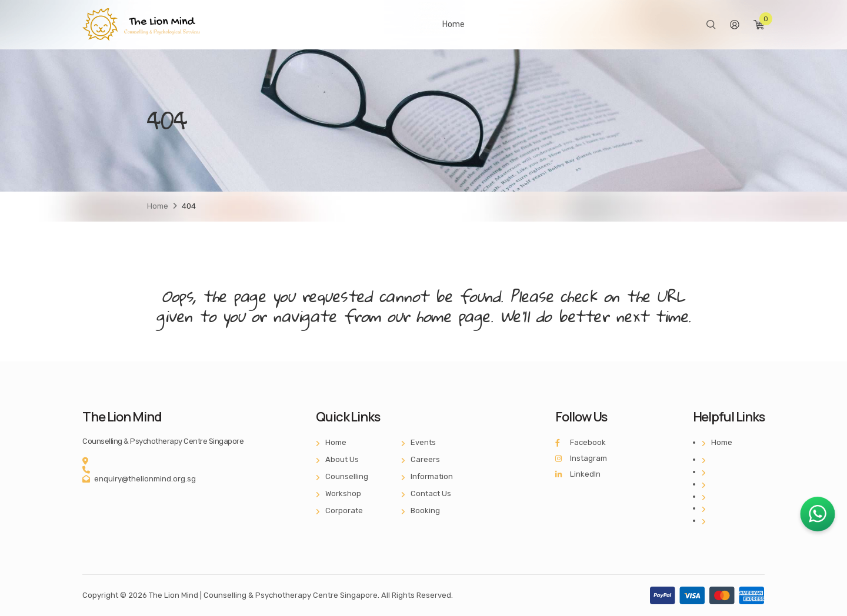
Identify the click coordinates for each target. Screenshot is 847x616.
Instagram (581, 458)
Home (453, 24)
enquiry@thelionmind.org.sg (145, 479)
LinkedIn (578, 474)
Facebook (581, 442)
